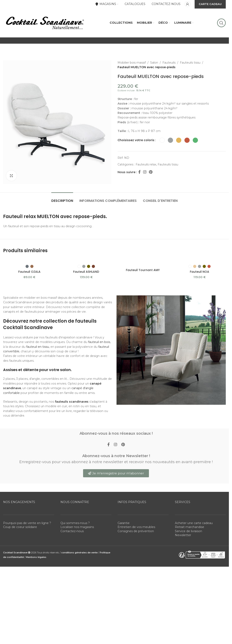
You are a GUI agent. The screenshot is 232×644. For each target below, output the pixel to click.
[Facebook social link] (139, 172)
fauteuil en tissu (38, 347)
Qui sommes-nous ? (75, 523)
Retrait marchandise (190, 527)
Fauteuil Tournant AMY (143, 270)
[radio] (162, 140)
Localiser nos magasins (77, 527)
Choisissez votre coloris (136, 140)
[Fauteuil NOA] (199, 260)
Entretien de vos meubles (136, 527)
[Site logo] (45, 23)
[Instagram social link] (145, 172)
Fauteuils (169, 63)
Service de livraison (188, 531)
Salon (154, 63)
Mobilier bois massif (132, 63)
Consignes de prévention (136, 531)
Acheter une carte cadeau (194, 523)
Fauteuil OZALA (29, 272)
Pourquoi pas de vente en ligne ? (27, 523)
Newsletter (183, 535)
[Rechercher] (221, 23)
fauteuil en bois (99, 342)
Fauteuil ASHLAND (86, 272)
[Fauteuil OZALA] (29, 260)
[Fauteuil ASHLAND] (86, 260)
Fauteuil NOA (199, 272)
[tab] (62, 199)
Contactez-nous (72, 531)
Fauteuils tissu (190, 63)
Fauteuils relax (146, 164)
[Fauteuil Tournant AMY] (143, 262)
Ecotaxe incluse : (134, 90)
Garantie (124, 523)
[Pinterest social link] (151, 172)
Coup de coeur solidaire (20, 527)
